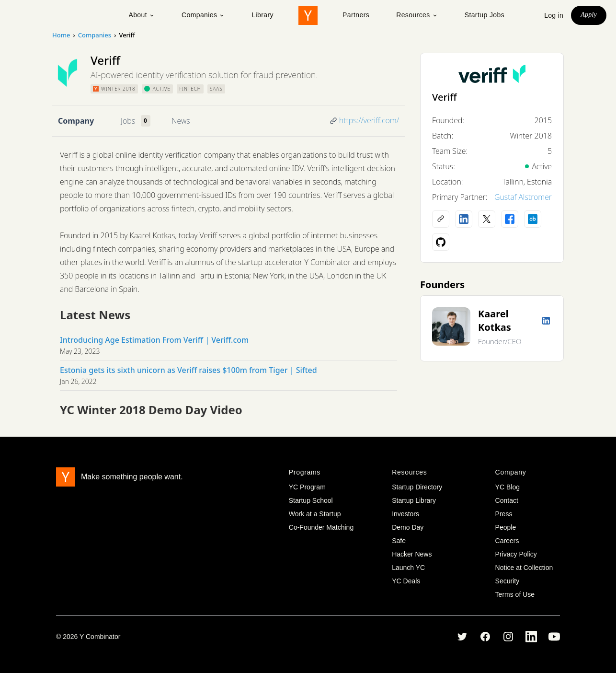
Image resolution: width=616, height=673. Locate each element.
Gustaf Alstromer (523, 197)
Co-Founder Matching (321, 527)
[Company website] (441, 219)
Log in (554, 15)
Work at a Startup (315, 514)
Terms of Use (515, 594)
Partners (356, 15)
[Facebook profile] (510, 219)
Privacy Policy (516, 554)
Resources (417, 15)
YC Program (307, 487)
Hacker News (412, 554)
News (181, 121)
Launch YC (408, 568)
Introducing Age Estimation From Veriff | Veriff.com (154, 340)
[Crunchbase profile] (533, 219)
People (506, 527)
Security (508, 581)
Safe (399, 541)
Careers (507, 541)
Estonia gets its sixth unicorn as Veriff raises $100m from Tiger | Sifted (188, 370)
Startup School (311, 500)
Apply (589, 15)
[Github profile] (441, 242)
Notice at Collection (524, 568)
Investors (405, 514)
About (142, 15)
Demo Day (408, 527)
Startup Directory (417, 487)
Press (504, 514)
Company (76, 121)
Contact (507, 500)
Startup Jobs (485, 15)
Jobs (128, 121)
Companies (203, 15)
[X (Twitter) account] (487, 219)
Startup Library (414, 500)
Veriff (445, 97)
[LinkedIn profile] (464, 219)
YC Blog (508, 487)
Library (262, 15)
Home (61, 35)
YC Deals (406, 581)
